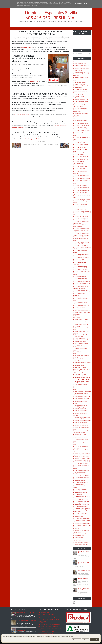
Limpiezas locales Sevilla (81, 290)
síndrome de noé (79, 536)
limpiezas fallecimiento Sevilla (82, 518)
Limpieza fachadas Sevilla (81, 167)
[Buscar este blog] (80, 54)
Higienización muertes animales (49, 623)
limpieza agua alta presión (82, 476)
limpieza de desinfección (81, 482)
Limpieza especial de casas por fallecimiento (51, 145)
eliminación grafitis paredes (82, 465)
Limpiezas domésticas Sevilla (82, 271)
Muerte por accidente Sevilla (82, 335)
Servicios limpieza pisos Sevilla (83, 421)
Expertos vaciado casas (81, 108)
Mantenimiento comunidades (82, 311)
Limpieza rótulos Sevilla (81, 204)
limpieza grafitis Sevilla (81, 493)
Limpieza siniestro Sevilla (81, 209)
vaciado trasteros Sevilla (81, 544)
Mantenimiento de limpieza (82, 319)
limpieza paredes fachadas (82, 500)
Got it (86, 4)
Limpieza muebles (79, 177)
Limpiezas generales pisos (82, 285)
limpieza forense (79, 491)
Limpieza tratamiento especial (83, 211)
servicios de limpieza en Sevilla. (31, 139)
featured (77, 474)
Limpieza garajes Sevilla (81, 170)
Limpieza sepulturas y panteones (49, 626)
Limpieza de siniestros (81, 143)
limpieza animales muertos (82, 477)
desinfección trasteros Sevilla (82, 458)
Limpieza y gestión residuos (82, 246)
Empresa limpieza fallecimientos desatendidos (29, 37)
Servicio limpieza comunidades (83, 391)
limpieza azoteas (79, 479)
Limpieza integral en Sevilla (82, 175)
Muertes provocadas (80, 336)
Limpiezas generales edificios (82, 283)
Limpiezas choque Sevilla (81, 268)
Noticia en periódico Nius (81, 338)
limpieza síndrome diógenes (82, 508)
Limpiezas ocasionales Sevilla (82, 292)
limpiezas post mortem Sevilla (83, 525)
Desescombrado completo (82, 72)
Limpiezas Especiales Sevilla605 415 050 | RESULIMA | (51, 15)
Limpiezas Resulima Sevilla (82, 258)
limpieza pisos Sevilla (80, 503)
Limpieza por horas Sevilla (82, 191)
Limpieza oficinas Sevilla (81, 185)
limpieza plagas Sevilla (81, 506)
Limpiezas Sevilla (34, 82)
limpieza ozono (79, 498)
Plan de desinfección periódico (83, 347)
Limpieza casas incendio (81, 129)
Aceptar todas (95, 640)
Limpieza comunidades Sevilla (82, 131)
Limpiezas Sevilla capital (81, 261)
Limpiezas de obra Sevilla (81, 270)
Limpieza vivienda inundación (82, 220)
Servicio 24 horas (79, 366)
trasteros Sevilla (79, 537)
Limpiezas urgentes (80, 307)
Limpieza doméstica (80, 155)
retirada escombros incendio (82, 534)
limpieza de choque (80, 481)
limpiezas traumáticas (80, 527)
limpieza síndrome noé (81, 513)
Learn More (79, 4)
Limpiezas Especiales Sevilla (41, 39)
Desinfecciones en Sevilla (81, 77)
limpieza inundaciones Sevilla (82, 496)
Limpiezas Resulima (55, 39)
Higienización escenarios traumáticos (51, 616)
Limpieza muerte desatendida (82, 180)
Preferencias (85, 640)
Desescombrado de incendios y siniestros (52, 618)
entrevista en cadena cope (82, 470)
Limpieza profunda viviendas (82, 199)
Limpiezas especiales (80, 276)
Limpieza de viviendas (80, 148)
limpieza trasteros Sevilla (81, 515)
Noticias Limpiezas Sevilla (81, 340)
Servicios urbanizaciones (81, 426)
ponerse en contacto (27, 47)
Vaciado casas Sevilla (80, 434)
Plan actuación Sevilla (80, 342)
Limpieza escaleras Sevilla (81, 160)
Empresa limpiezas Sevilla (81, 100)
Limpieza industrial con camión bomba (51, 625)
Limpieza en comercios (81, 158)
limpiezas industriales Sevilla (82, 524)
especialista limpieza (80, 472)
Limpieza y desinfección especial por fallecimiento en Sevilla (80, 239)
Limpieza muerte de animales (82, 179)
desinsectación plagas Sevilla (82, 460)
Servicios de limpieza (80, 409)
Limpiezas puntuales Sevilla (82, 306)
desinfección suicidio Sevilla (82, 457)
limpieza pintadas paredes (82, 501)
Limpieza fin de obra (80, 168)
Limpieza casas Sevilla (80, 127)
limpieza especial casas (81, 489)
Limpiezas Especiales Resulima (22, 114)
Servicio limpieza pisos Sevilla (82, 397)
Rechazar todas (77, 640)
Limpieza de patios (80, 141)
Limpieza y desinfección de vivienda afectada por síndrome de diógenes (81, 230)
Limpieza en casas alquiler (82, 156)
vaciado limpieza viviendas (82, 542)
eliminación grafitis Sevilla (81, 463)
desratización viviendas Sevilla (83, 462)
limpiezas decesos (79, 517)
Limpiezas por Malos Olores (82, 297)
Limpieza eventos (79, 165)
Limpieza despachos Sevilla (82, 153)
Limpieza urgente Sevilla (81, 216)
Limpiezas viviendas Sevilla (82, 309)
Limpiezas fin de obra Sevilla (82, 282)
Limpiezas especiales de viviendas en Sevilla (30, 145)
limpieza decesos (79, 484)
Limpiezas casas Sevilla (81, 266)
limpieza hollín (78, 494)
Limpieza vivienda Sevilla (81, 218)
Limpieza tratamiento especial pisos (52, 37)
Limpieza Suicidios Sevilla (81, 124)
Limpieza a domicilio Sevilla (82, 125)
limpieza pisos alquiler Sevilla (82, 505)
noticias (77, 529)
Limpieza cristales (79, 132)
